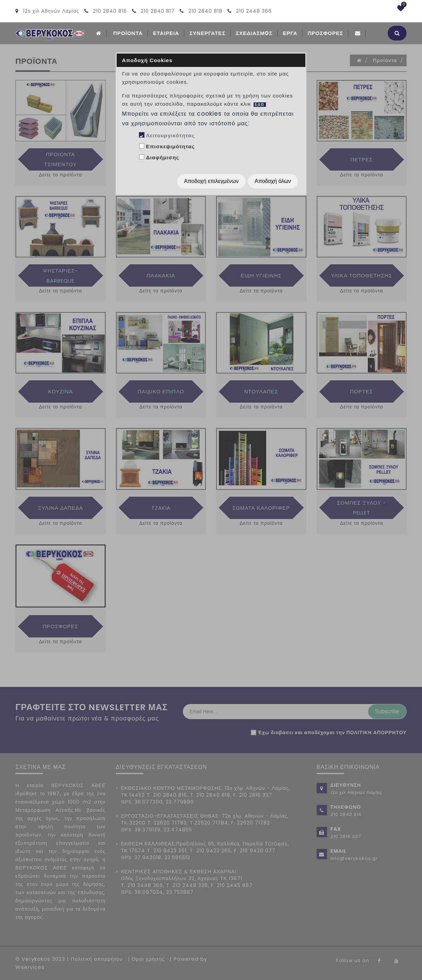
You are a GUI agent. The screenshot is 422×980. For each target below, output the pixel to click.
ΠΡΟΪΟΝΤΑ (128, 33)
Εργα (290, 33)
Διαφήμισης (162, 157)
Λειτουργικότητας (170, 135)
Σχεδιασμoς (254, 33)
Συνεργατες (207, 33)
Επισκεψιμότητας (170, 146)
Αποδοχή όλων (273, 181)
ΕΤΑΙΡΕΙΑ (166, 33)
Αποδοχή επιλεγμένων (211, 181)
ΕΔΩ (260, 105)
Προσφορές (326, 33)
